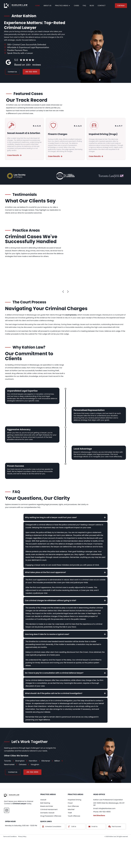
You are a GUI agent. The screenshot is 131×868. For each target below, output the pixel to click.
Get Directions (99, 831)
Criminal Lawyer (19, 819)
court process (71, 315)
